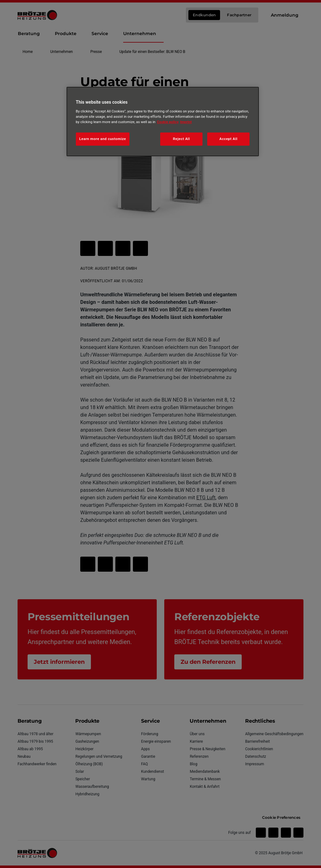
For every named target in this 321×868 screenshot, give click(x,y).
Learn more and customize (103, 139)
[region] (163, 122)
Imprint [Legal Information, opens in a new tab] (186, 122)
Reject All (182, 139)
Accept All (229, 139)
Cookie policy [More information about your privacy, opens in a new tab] (168, 122)
